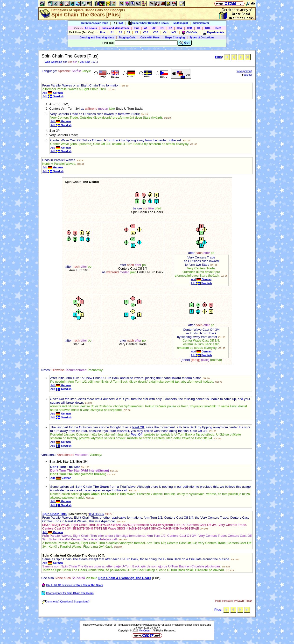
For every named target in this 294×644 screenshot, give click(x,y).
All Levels (91, 28)
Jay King (85, 62)
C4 (199, 28)
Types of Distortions (202, 37)
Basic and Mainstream (115, 28)
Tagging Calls (127, 37)
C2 (170, 28)
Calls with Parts (150, 37)
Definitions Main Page (95, 23)
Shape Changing (175, 37)
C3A (179, 28)
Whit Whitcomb (53, 62)
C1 (162, 28)
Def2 (218, 28)
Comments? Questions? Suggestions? (66, 601)
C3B (189, 28)
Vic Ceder (145, 630)
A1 (146, 28)
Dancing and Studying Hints (97, 37)
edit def (247, 75)
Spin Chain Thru (55, 514)
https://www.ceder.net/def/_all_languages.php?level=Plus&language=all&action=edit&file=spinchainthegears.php (147, 625)
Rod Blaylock (97, 514)
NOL (208, 28)
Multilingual (181, 23)
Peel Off (138, 427)
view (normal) (244, 71)
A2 (154, 28)
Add (53, 93)
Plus (136, 28)
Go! (185, 43)
